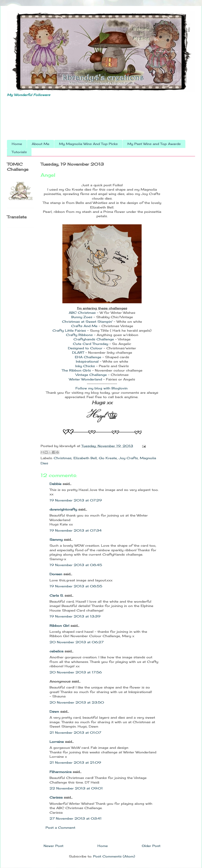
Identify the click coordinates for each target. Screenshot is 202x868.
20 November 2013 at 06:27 (77, 642)
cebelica (56, 651)
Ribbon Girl (59, 626)
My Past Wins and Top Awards (154, 144)
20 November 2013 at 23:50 (77, 702)
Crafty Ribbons (79, 335)
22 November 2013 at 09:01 (76, 788)
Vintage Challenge (91, 375)
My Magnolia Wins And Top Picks (88, 144)
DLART (79, 352)
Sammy (56, 540)
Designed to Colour (85, 348)
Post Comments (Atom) (114, 856)
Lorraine (57, 742)
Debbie (55, 484)
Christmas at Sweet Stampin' (88, 322)
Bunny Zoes (82, 317)
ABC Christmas (82, 313)
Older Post (151, 846)
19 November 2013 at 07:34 (76, 530)
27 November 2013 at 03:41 (76, 818)
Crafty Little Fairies (69, 330)
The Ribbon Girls (76, 370)
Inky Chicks (85, 366)
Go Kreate (108, 458)
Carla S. (56, 595)
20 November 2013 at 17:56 (76, 672)
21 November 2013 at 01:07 (75, 733)
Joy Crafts (128, 458)
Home (17, 144)
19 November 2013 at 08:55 (76, 586)
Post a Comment (60, 828)
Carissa (56, 797)
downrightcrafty (63, 509)
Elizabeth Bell (85, 458)
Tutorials (19, 152)
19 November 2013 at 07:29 (76, 500)
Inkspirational (88, 361)
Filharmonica (61, 772)
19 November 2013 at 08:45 (76, 565)
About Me (40, 144)
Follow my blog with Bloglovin (101, 388)
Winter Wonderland (85, 379)
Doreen (56, 574)
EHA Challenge (89, 357)
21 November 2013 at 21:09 (75, 762)
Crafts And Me (84, 326)
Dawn (54, 711)
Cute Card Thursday (91, 344)
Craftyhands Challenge (94, 339)
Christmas (63, 458)
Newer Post (53, 846)
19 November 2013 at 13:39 (75, 616)
